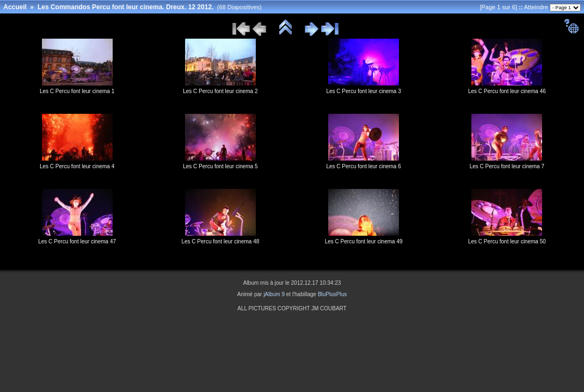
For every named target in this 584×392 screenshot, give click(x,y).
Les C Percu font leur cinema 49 (364, 241)
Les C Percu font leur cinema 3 (363, 91)
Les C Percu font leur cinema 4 (77, 166)
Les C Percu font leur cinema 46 (507, 91)
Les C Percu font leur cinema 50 (507, 241)
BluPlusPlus (332, 294)
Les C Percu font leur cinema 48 (220, 241)
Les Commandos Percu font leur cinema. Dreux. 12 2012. (125, 7)
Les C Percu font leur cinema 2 (220, 91)
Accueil (15, 7)
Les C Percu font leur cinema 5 (220, 166)
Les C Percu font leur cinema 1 (77, 91)
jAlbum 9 (274, 294)
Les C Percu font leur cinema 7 (507, 166)
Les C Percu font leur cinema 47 (77, 241)
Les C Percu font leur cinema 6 (363, 166)
